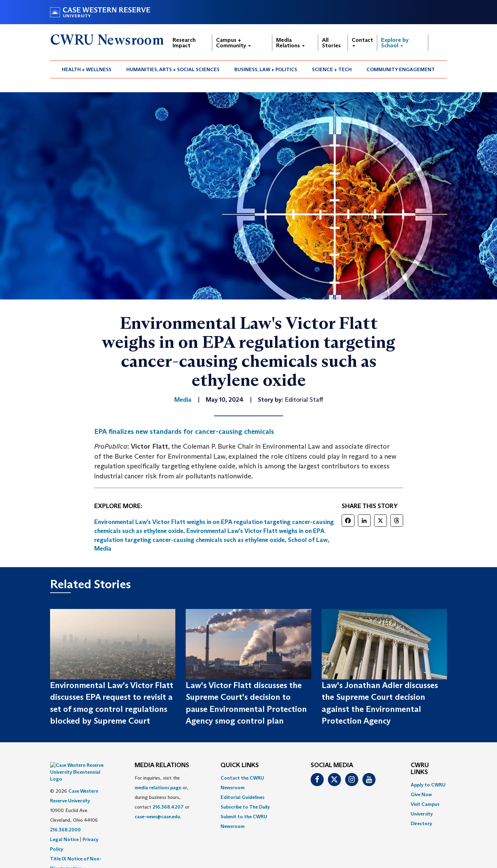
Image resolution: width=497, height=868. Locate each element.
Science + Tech (332, 69)
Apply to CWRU (428, 785)
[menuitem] (87, 69)
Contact (362, 42)
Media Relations (290, 43)
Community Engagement (401, 69)
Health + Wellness (87, 69)
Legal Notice (64, 822)
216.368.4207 (168, 807)
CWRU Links (420, 769)
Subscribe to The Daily (245, 807)
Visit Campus (425, 804)
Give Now (421, 794)
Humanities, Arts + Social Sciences (173, 69)
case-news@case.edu (157, 817)
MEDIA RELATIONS (162, 765)
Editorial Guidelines (242, 797)
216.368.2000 (65, 812)
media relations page (158, 788)
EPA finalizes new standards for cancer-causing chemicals (184, 431)
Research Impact (184, 43)
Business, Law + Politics (266, 69)
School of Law (308, 540)
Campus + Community (233, 43)
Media (103, 549)
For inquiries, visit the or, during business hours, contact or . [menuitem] (162, 797)
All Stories (331, 43)
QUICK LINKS (240, 765)
